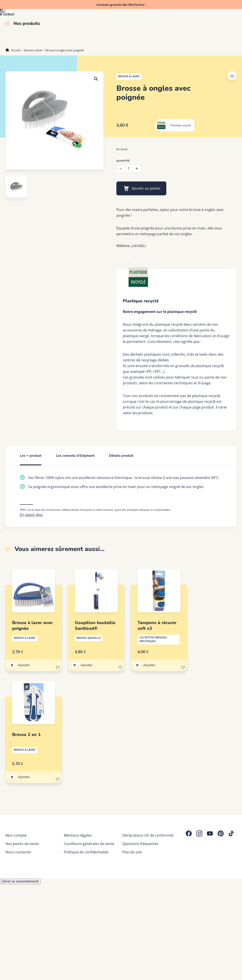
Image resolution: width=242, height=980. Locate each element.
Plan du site (132, 852)
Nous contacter (18, 852)
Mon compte (16, 835)
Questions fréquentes (140, 844)
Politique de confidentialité (86, 852)
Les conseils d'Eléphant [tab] (75, 456)
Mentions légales (78, 835)
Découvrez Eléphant (186, 40)
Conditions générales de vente (89, 844)
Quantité (123, 161)
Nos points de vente (22, 844)
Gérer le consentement (20, 881)
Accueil (16, 50)
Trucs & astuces (223, 40)
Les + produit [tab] (31, 456)
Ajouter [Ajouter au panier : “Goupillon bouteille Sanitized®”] (87, 665)
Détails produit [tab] (121, 456)
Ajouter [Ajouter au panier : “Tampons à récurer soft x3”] (149, 665)
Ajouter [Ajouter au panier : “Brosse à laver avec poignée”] (24, 665)
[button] (96, 79)
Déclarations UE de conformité (148, 835)
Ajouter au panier (146, 188)
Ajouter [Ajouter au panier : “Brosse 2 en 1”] (24, 777)
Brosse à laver (33, 50)
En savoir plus (31, 515)
